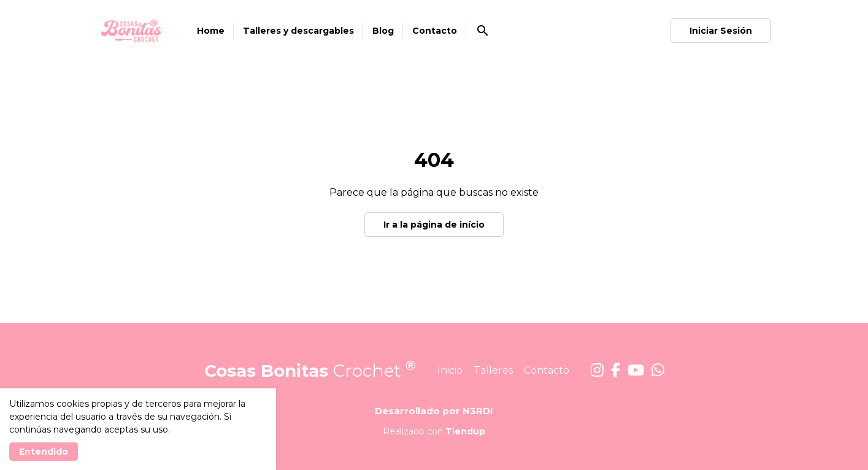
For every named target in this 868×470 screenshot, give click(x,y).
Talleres (493, 370)
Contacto (547, 370)
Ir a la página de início (434, 225)
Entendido (44, 452)
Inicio (450, 370)
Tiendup (465, 431)
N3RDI (478, 411)
